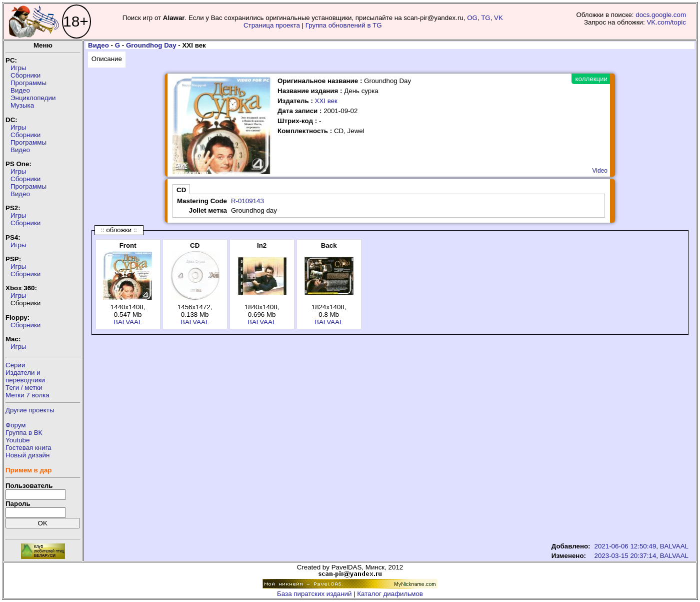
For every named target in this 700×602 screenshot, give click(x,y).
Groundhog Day (151, 45)
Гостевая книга (28, 448)
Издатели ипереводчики (25, 376)
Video (600, 171)
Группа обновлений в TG (344, 25)
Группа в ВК (24, 433)
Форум (16, 425)
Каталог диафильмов (390, 594)
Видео (20, 90)
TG (486, 18)
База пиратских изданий (314, 594)
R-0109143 (247, 201)
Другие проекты (30, 410)
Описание (107, 59)
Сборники (25, 75)
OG (472, 18)
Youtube (17, 440)
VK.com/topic (666, 22)
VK (498, 18)
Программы (28, 83)
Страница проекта (272, 25)
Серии (15, 365)
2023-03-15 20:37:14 (625, 556)
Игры (18, 68)
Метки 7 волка (27, 395)
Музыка (22, 105)
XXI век (326, 101)
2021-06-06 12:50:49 (625, 546)
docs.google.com (661, 15)
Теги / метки (24, 388)
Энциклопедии (33, 98)
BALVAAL (128, 322)
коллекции (591, 79)
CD (181, 190)
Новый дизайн (27, 455)
